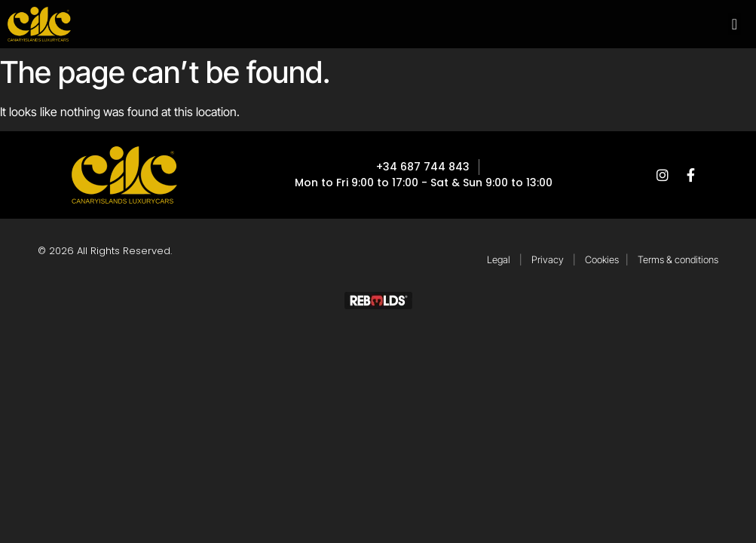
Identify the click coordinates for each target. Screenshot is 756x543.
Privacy (548, 259)
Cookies (602, 259)
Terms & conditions (678, 259)
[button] (735, 24)
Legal (499, 259)
